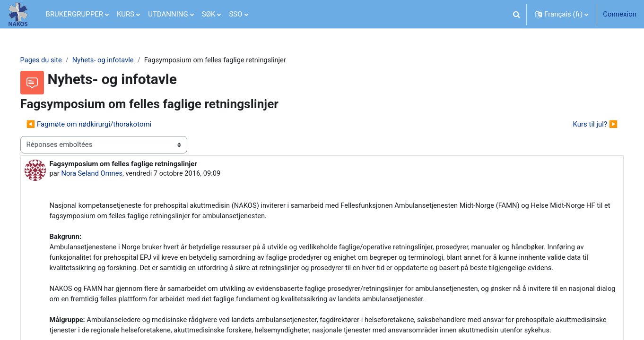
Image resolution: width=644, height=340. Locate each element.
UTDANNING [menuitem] (168, 14)
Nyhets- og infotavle (118, 60)
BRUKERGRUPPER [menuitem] (74, 14)
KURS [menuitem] (126, 14)
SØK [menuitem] (209, 14)
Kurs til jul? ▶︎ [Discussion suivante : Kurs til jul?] (582, 124)
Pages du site (55, 60)
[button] (516, 14)
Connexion (620, 14)
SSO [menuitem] (235, 14)
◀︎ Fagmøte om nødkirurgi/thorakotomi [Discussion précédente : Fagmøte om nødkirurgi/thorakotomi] (102, 124)
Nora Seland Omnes (106, 174)
